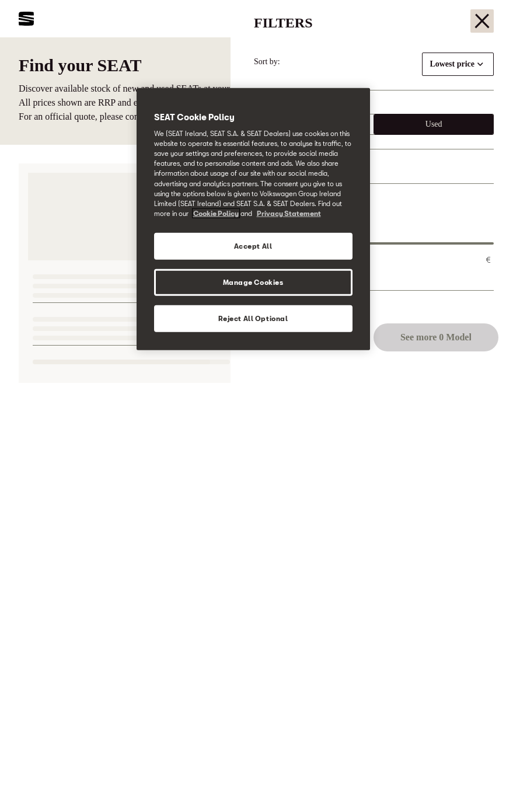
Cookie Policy (216, 213)
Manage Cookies (253, 282)
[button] (472, 781)
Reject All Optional (253, 318)
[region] (253, 219)
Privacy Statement (289, 213)
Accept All (253, 245)
